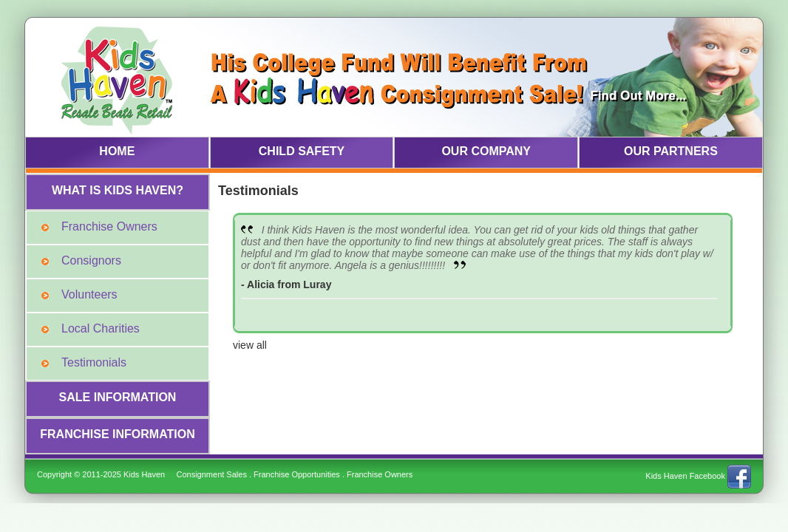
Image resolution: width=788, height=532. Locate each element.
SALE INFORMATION (118, 397)
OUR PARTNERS (671, 151)
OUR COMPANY (486, 151)
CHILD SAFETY (302, 151)
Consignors (91, 260)
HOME (117, 151)
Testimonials (94, 362)
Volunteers (89, 294)
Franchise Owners (109, 226)
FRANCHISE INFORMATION (117, 434)
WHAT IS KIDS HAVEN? (118, 190)
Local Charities (101, 328)
